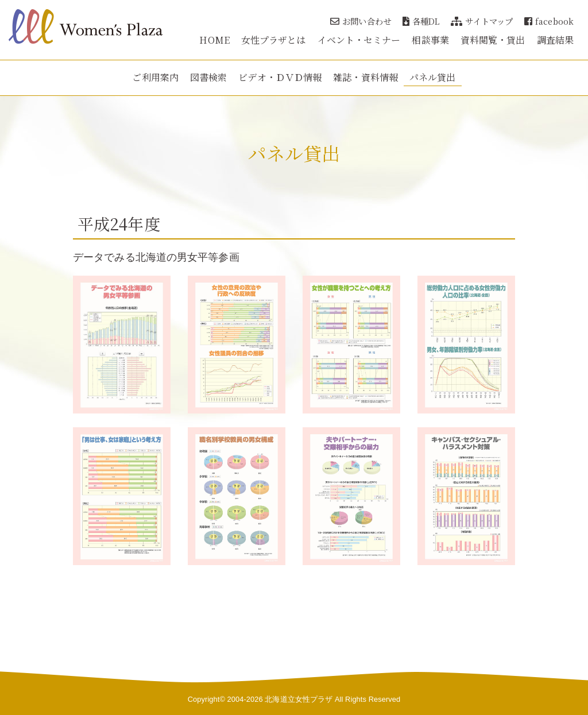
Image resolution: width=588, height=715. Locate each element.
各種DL (421, 21)
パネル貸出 (433, 77)
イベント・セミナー (359, 40)
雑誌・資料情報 (365, 77)
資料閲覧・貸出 (493, 40)
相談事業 (430, 40)
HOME (214, 40)
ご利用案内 (155, 77)
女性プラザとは (274, 40)
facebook (549, 21)
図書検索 (208, 77)
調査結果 (555, 40)
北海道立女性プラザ (299, 699)
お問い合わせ (361, 21)
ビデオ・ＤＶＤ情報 (280, 77)
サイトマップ (482, 21)
